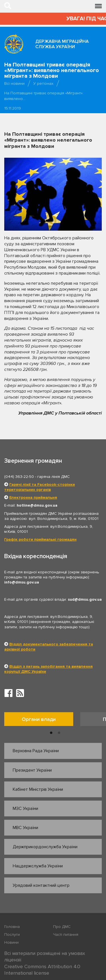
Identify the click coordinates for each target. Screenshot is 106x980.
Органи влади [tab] (39, 719)
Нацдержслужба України (38, 866)
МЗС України (25, 808)
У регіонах (43, 83)
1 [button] (51, 733)
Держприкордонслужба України (45, 847)
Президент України (32, 770)
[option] (42, 720)
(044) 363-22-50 (19, 477)
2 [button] (59, 733)
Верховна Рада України (36, 751)
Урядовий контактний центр (41, 885)
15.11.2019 (13, 108)
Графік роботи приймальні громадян (40, 539)
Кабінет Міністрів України (38, 789)
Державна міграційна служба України (62, 44)
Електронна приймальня (33, 497)
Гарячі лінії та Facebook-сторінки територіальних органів (40, 487)
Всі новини (14, 83)
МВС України (25, 828)
